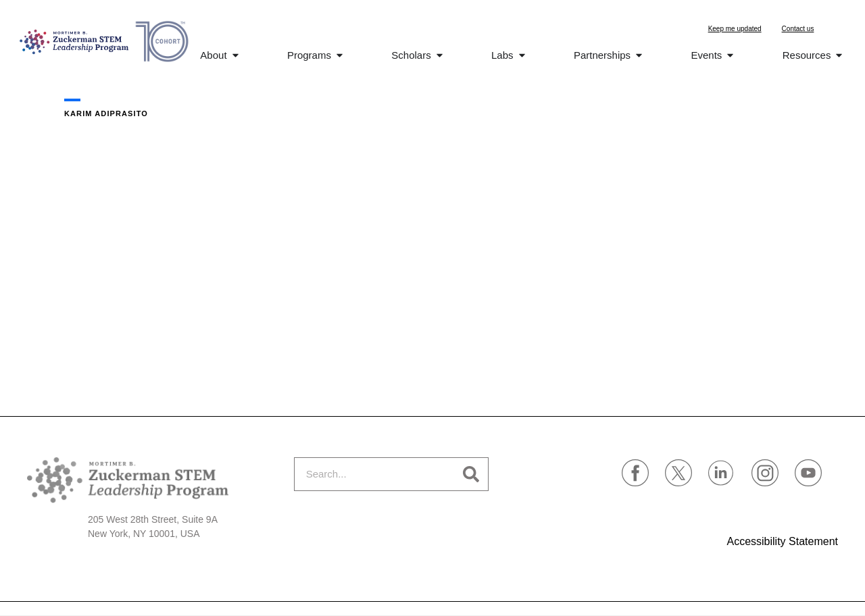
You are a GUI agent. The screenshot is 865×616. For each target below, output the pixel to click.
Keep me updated (735, 29)
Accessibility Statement (782, 541)
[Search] (471, 474)
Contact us (798, 29)
